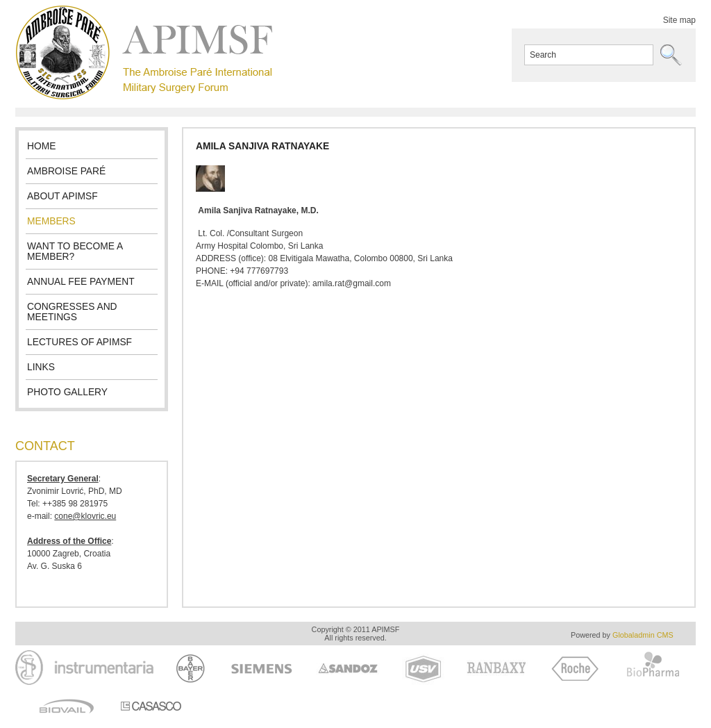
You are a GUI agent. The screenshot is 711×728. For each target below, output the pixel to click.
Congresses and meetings (72, 312)
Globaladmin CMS (643, 635)
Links (41, 367)
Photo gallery (67, 392)
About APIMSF (62, 196)
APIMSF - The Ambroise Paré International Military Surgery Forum (144, 52)
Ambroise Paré (66, 171)
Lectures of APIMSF (80, 342)
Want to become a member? (75, 251)
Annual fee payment (81, 282)
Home (41, 146)
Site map (679, 20)
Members (51, 221)
